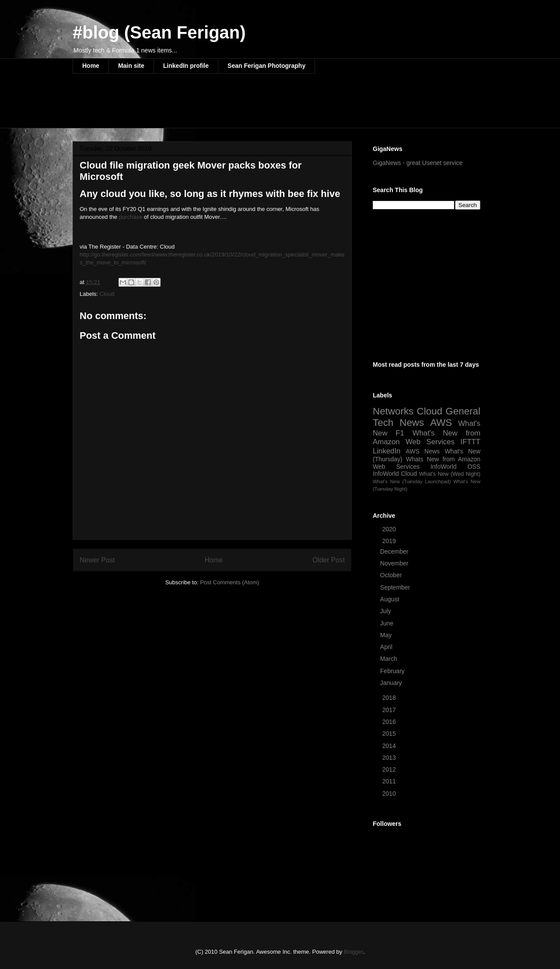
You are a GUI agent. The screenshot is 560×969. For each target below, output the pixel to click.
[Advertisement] (232, 106)
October (392, 575)
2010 (390, 793)
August (390, 599)
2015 (390, 734)
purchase (131, 217)
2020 (390, 529)
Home (91, 66)
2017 (390, 710)
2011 (390, 781)
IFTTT (470, 442)
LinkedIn (387, 451)
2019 (390, 541)
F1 (400, 433)
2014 (390, 746)
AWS (441, 423)
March (390, 659)
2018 (390, 698)
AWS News (423, 451)
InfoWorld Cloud (395, 474)
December (395, 551)
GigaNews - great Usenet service (418, 163)
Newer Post (97, 560)
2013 (390, 758)
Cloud (107, 294)
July (387, 611)
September (396, 587)
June (388, 623)
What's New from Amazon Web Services (427, 437)
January (392, 683)
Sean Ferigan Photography (266, 66)
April (387, 647)
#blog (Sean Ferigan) (159, 32)
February (393, 671)
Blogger (353, 952)
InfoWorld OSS (455, 467)
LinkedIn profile (186, 66)
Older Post (329, 560)
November (395, 563)
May (387, 635)
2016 (390, 722)
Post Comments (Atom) (229, 582)
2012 (390, 769)
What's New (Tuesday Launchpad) (412, 481)
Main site (131, 66)
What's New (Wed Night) (450, 474)
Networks (393, 411)
